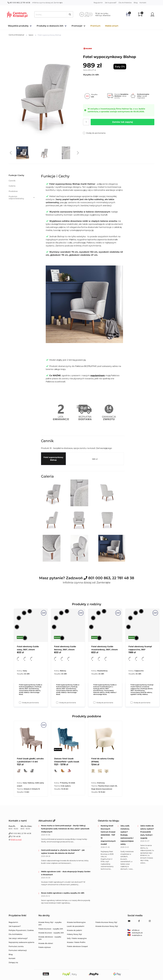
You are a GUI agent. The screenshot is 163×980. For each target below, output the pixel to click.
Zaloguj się (13, 962)
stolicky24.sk (135, 933)
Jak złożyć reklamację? (18, 938)
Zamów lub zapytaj (123, 122)
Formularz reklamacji (18, 950)
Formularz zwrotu (16, 946)
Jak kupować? (111, 3)
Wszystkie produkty (18, 26)
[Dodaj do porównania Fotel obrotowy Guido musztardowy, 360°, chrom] (94, 703)
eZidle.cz (134, 930)
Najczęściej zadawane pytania (21, 942)
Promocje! (77, 26)
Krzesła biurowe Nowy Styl (107, 926)
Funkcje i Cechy (16, 175)
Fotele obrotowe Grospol (77, 946)
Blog (136, 3)
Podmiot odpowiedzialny (22, 198)
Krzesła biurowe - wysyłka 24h (51, 933)
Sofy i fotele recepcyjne (77, 938)
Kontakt (143, 3)
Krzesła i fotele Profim (76, 942)
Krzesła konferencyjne (76, 922)
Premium (95, 26)
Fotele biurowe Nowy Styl (106, 922)
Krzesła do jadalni (74, 930)
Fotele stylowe (45, 947)
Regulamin (98, 3)
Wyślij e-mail (16, 839)
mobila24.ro (135, 935)
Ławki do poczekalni (76, 926)
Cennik (12, 181)
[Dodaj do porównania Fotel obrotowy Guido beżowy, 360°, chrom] (57, 703)
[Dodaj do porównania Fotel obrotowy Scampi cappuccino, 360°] (132, 703)
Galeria (12, 186)
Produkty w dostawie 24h (50, 26)
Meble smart (112, 26)
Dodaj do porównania (94, 133)
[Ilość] (86, 122)
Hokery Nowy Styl (74, 934)
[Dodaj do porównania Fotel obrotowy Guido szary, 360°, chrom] (20, 703)
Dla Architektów (125, 3)
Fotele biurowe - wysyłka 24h (51, 929)
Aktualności (47, 821)
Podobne (13, 191)
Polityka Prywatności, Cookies (21, 930)
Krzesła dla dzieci (46, 943)
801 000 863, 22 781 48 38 (19, 3)
